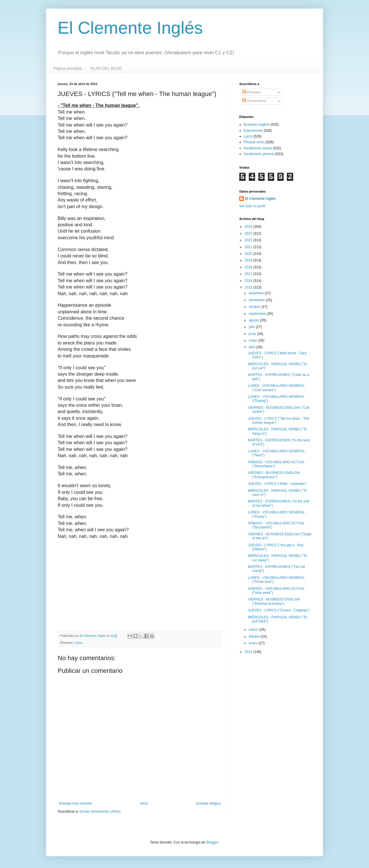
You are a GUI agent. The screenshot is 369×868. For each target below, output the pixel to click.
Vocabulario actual (258, 148)
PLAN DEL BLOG (106, 68)
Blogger (212, 842)
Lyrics (79, 643)
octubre (255, 307)
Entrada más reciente (76, 803)
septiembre (258, 314)
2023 (249, 234)
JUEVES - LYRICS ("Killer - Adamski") (277, 484)
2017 (249, 274)
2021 (249, 247)
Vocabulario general (259, 154)
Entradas (252, 92)
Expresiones (253, 131)
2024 (249, 227)
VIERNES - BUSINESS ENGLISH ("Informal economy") (274, 601)
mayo (254, 340)
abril (253, 347)
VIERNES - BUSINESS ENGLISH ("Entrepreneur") (274, 475)
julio (252, 327)
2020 (249, 254)
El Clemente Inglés (130, 28)
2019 (249, 260)
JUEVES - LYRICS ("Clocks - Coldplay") (279, 610)
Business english (257, 125)
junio (253, 334)
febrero (255, 637)
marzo (254, 630)
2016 (249, 281)
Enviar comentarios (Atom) (100, 811)
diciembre (257, 293)
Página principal (67, 68)
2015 (249, 287)
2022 (249, 240)
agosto (254, 320)
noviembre (257, 300)
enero (254, 643)
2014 (249, 652)
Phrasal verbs (254, 142)
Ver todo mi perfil (252, 206)
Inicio (144, 803)
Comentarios (254, 101)
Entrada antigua (208, 803)
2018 (249, 267)
